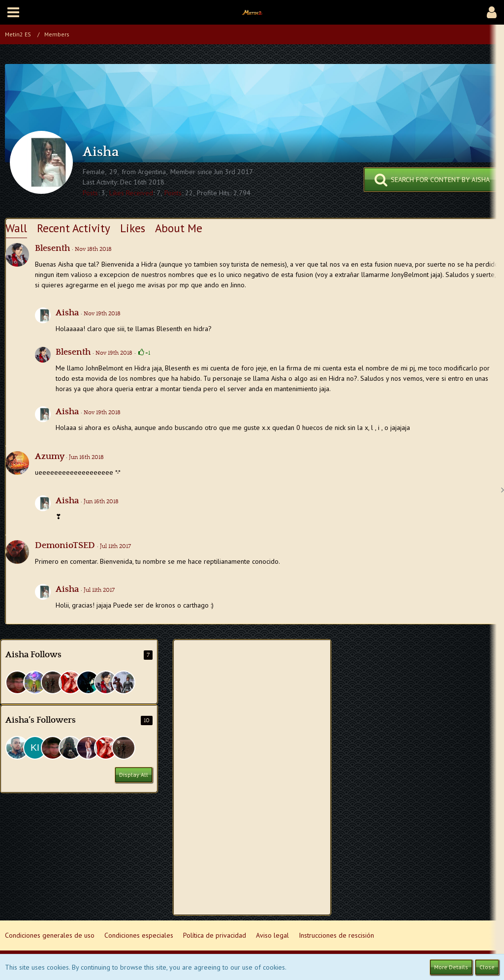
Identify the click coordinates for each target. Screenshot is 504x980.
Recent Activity (74, 228)
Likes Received (131, 193)
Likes (133, 228)
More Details (451, 967)
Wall (16, 228)
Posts (90, 193)
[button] (13, 12)
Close (487, 967)
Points (173, 193)
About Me (179, 228)
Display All (134, 775)
